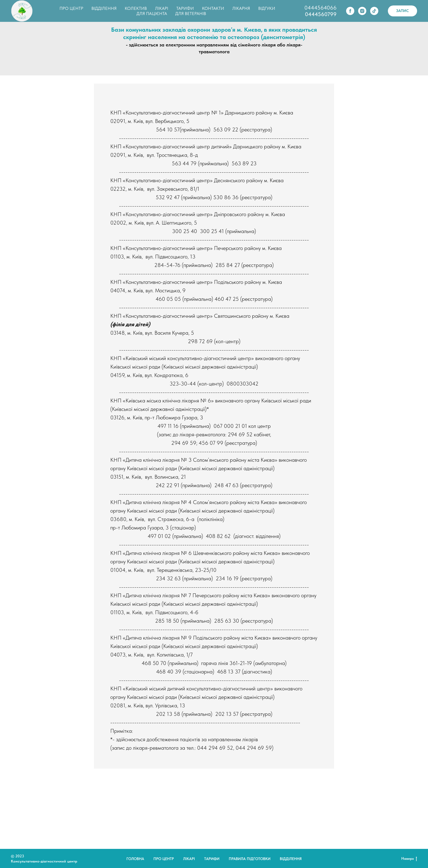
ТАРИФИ (185, 8)
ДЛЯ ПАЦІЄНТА (152, 14)
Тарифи (212, 859)
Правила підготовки (250, 859)
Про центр (164, 859)
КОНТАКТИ (213, 8)
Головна (135, 859)
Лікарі (189, 859)
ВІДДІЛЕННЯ (104, 8)
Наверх (409, 859)
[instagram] (362, 11)
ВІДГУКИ (267, 8)
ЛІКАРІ (162, 8)
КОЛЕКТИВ (136, 8)
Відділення (291, 859)
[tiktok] (374, 11)
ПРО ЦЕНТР (71, 8)
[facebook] (350, 11)
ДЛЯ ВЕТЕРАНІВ (191, 14)
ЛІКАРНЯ (241, 8)
